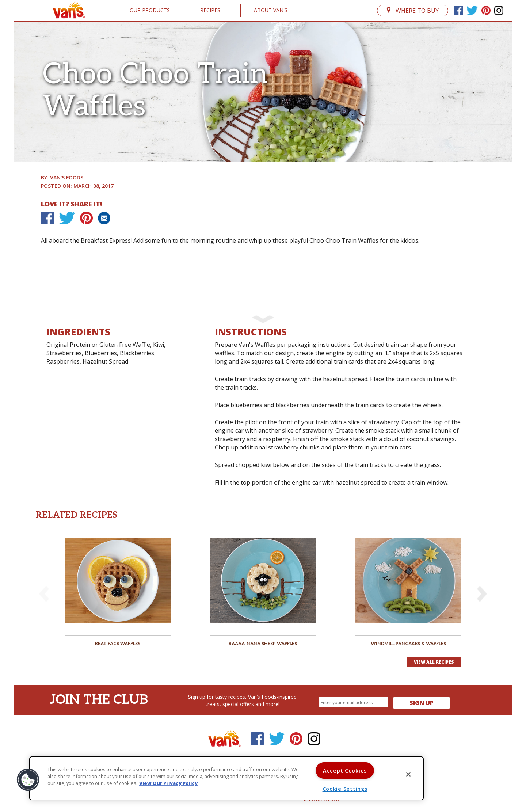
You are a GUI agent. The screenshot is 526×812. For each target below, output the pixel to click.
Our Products (150, 10)
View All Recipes (434, 662)
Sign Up (422, 703)
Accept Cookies (345, 771)
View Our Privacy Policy (168, 783)
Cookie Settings (345, 789)
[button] (482, 594)
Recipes (210, 10)
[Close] (408, 774)
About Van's (271, 10)
